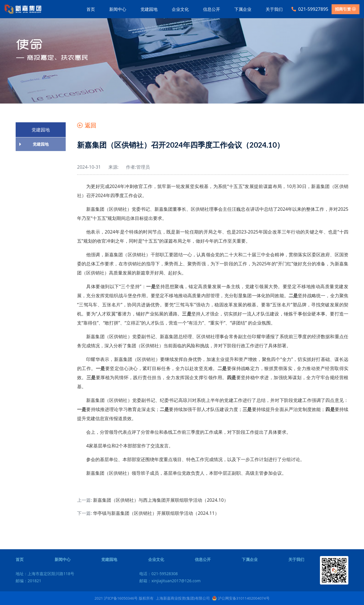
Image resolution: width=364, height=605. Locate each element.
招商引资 (346, 9)
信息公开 (212, 9)
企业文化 (180, 9)
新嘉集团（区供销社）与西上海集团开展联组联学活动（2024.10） (161, 500)
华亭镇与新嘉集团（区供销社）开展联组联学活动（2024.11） (156, 513)
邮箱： (170, 581)
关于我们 (274, 9)
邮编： (28, 581)
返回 (87, 125)
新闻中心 (118, 9)
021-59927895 (310, 9)
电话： (159, 574)
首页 (91, 9)
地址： (45, 574)
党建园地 (149, 9)
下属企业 (243, 9)
